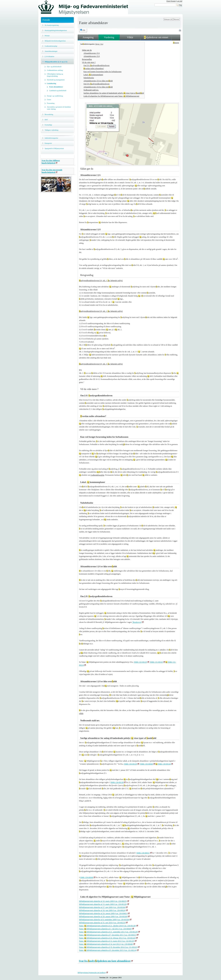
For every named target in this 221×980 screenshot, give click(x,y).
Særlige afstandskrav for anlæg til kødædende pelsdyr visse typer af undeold (114, 93)
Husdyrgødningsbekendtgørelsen (56, 30)
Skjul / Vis (99, 44)
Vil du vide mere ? (89, 62)
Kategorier (48, 143)
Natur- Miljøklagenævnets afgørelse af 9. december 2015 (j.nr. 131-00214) (108, 950)
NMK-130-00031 (143, 853)
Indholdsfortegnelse (51, 138)
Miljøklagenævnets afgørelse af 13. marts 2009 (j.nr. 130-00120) (103, 904)
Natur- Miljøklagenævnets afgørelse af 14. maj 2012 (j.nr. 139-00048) (106, 944)
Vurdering (109, 37)
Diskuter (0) (168, 19)
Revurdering (49, 114)
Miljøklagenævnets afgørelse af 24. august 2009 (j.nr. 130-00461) (103, 913)
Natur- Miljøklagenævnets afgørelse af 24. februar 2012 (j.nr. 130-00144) (107, 938)
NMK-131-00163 (156, 662)
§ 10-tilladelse (49, 56)
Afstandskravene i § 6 (92, 53)
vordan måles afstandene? (94, 69)
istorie (176, 43)
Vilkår (130, 37)
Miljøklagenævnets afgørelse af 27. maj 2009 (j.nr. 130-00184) (102, 907)
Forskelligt (48, 125)
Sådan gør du (87, 50)
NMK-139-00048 (87, 877)
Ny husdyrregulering (52, 25)
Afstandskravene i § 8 (92, 56)
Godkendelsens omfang (55, 70)
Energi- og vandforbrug (55, 96)
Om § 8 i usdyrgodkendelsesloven (96, 84)
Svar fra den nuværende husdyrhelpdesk (52, 171)
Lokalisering (51, 83)
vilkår (81, 713)
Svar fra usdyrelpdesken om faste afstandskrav (105, 961)
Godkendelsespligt (51, 46)
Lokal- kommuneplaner (93, 75)
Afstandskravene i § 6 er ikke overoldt (98, 81)
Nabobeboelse (89, 78)
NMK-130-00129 (130, 764)
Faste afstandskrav (56, 87)
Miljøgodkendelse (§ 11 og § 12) (56, 62)
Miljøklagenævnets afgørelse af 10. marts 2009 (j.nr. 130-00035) (103, 901)
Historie (176, 19)
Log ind (179, 1)
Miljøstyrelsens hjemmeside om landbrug (92, 972)
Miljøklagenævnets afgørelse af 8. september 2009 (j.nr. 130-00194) (104, 920)
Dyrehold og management (56, 80)
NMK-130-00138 (117, 782)
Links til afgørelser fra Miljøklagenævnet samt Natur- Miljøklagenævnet (111, 96)
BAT (46, 120)
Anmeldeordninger (51, 51)
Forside (46, 20)
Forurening (51, 103)
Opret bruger (171, 1)
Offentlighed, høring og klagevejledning (55, 75)
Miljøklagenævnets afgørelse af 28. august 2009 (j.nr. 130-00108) (103, 917)
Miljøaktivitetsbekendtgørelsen (55, 41)
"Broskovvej (137, 622)
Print (180, 31)
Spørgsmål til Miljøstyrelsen (54, 148)
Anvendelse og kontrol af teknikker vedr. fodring (59, 108)
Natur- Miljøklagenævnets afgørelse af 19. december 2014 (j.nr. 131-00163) (108, 947)
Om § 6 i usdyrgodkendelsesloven (96, 65)
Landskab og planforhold (58, 90)
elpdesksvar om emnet (156, 37)
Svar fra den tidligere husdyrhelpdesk (51, 162)
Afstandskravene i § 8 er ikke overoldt (98, 87)
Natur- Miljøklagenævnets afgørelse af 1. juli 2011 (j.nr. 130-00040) (105, 929)
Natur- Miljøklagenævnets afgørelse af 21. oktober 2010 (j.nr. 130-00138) (107, 926)
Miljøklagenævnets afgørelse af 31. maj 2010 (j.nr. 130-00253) (102, 923)
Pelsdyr (47, 36)
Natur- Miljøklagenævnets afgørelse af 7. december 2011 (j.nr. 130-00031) (108, 935)
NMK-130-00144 (164, 764)
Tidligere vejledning (51, 130)
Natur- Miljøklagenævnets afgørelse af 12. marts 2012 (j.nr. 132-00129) (107, 941)
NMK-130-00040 (146, 764)
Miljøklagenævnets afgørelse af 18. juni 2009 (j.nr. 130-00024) (102, 910)
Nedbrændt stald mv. (91, 90)
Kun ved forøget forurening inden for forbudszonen (102, 72)
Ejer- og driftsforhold (54, 67)
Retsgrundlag (87, 59)
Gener (49, 99)
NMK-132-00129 (140, 662)
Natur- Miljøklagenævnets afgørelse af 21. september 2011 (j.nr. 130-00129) (108, 932)
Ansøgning (88, 37)
